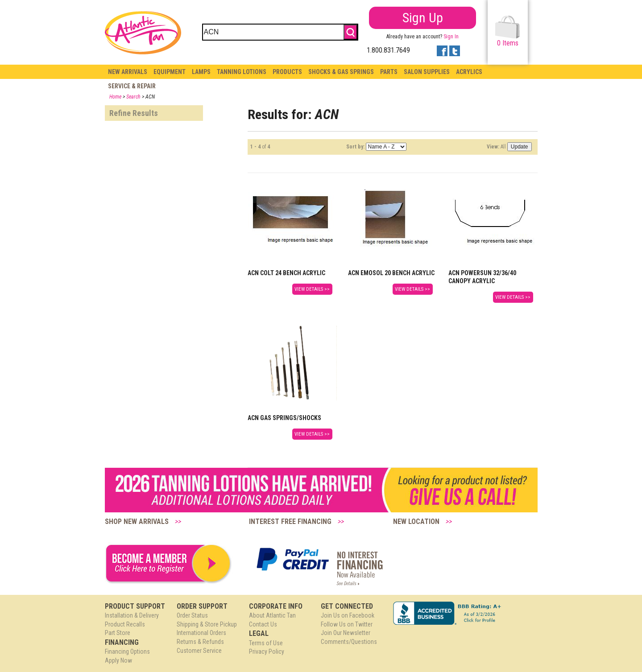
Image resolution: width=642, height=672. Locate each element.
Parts (389, 72)
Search (133, 97)
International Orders (201, 633)
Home (115, 97)
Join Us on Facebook (348, 615)
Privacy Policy (267, 651)
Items (507, 31)
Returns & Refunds (200, 642)
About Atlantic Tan (272, 615)
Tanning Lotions (242, 72)
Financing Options (127, 651)
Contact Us (263, 624)
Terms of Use (266, 643)
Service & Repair (132, 86)
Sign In (451, 37)
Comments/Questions (349, 642)
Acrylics (469, 72)
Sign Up (423, 18)
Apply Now (118, 660)
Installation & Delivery (132, 615)
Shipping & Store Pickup (207, 624)
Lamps (201, 72)
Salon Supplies (427, 72)
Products (287, 72)
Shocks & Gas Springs (341, 72)
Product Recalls (125, 624)
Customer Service (199, 651)
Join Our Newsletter (346, 633)
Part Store (118, 633)
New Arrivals (128, 72)
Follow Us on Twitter (347, 624)
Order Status (192, 615)
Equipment (170, 72)
